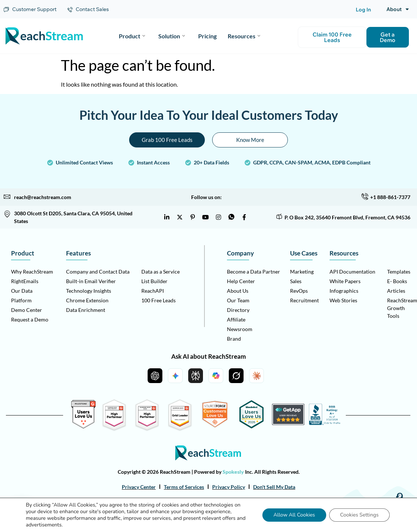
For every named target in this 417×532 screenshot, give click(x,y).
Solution (172, 36)
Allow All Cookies (294, 515)
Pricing (207, 36)
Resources (244, 36)
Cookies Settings (359, 515)
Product (132, 36)
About (398, 9)
